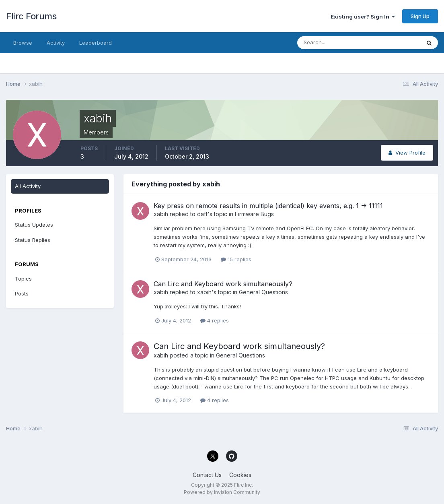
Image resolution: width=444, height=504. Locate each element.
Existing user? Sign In (363, 17)
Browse (23, 43)
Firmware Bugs (254, 214)
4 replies (215, 320)
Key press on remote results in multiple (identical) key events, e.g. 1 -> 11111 (268, 206)
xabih (161, 214)
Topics (23, 279)
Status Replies (33, 240)
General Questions (263, 292)
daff (202, 214)
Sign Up (420, 16)
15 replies (236, 259)
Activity (56, 43)
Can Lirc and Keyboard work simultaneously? (223, 284)
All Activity (28, 186)
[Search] (333, 43)
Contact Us (207, 475)
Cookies (240, 475)
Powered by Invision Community (222, 492)
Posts (22, 293)
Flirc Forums (31, 16)
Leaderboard (96, 43)
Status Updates (34, 225)
